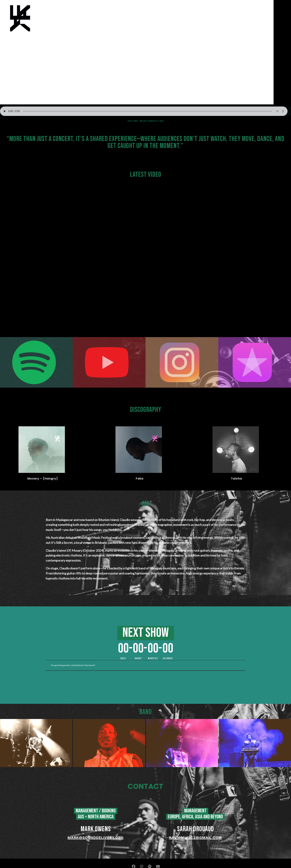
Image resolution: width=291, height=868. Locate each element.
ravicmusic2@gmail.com (195, 838)
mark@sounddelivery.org (96, 838)
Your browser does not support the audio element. (145, 111)
